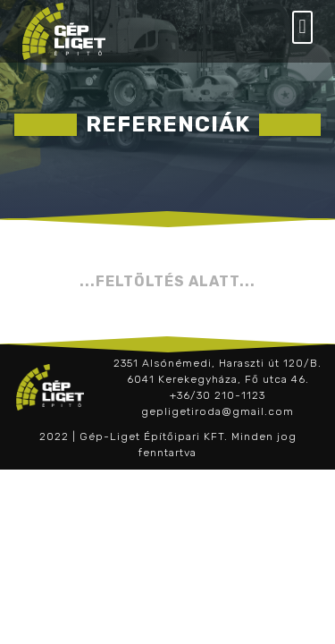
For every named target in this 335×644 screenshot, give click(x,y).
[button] (302, 27)
